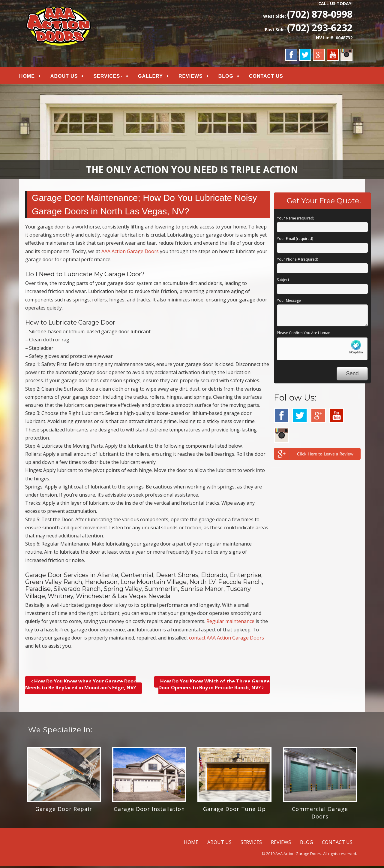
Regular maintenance (230, 623)
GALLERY (157, 77)
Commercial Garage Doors (320, 815)
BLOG (232, 77)
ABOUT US (71, 77)
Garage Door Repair (64, 811)
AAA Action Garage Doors (130, 253)
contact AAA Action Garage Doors (226, 640)
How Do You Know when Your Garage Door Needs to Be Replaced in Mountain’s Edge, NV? (81, 687)
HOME (34, 77)
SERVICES (114, 77)
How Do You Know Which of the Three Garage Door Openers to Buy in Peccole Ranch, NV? (214, 687)
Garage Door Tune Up (234, 811)
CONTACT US (273, 77)
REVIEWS (197, 77)
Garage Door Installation (149, 811)
